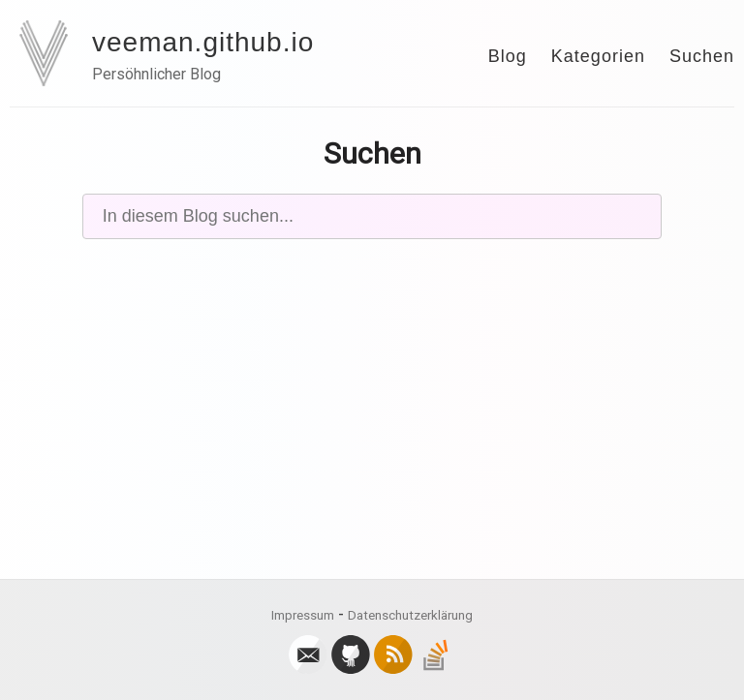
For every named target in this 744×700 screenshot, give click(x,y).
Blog (508, 56)
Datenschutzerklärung (410, 615)
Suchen (702, 56)
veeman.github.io (203, 42)
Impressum (303, 615)
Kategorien (598, 56)
